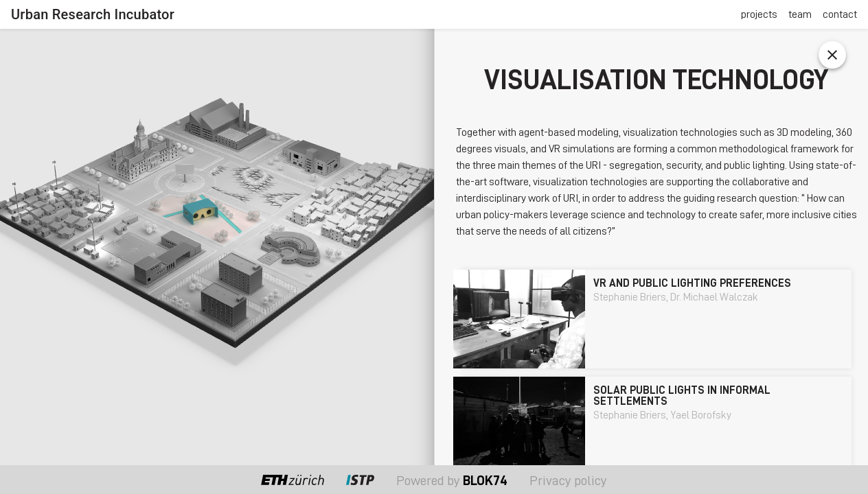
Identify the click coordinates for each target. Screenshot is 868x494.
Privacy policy (568, 480)
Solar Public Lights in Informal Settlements (682, 396)
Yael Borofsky (701, 415)
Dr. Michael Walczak (714, 297)
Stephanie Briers (632, 297)
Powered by (452, 480)
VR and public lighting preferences (692, 283)
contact (840, 14)
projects (759, 14)
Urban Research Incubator (93, 14)
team (800, 14)
